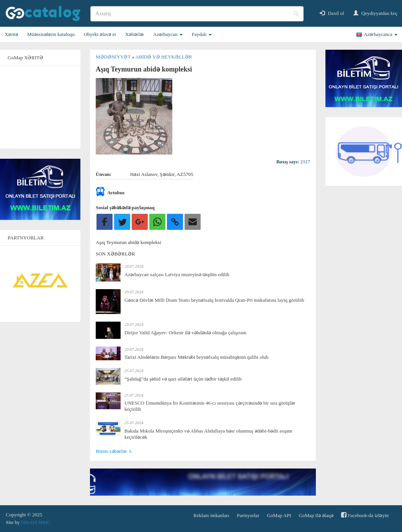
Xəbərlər (135, 34)
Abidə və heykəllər (163, 57)
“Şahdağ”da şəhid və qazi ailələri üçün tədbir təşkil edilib (183, 379)
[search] (197, 14)
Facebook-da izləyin (365, 515)
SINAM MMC (36, 522)
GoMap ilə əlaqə (316, 515)
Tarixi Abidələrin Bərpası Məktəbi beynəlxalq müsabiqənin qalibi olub (196, 357)
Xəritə (11, 34)
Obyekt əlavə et (100, 34)
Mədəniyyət (114, 57)
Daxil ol (332, 13)
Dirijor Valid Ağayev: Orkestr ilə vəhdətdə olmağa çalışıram (185, 333)
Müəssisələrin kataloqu (51, 34)
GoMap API (279, 515)
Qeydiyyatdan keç (375, 13)
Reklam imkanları (211, 515)
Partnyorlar (248, 515)
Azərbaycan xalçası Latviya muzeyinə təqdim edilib (177, 274)
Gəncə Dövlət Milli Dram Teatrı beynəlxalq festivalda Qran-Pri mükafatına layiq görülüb (214, 300)
